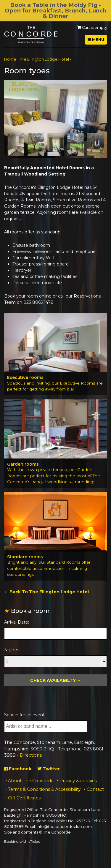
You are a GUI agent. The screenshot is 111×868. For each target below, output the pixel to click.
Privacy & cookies (78, 781)
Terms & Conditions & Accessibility (44, 789)
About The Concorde (31, 781)
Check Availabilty (53, 680)
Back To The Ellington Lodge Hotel (49, 592)
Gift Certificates (24, 798)
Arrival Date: (17, 622)
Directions (31, 755)
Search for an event (24, 715)
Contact (95, 789)
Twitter (49, 769)
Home (10, 59)
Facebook (18, 769)
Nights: (12, 650)
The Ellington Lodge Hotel (44, 59)
